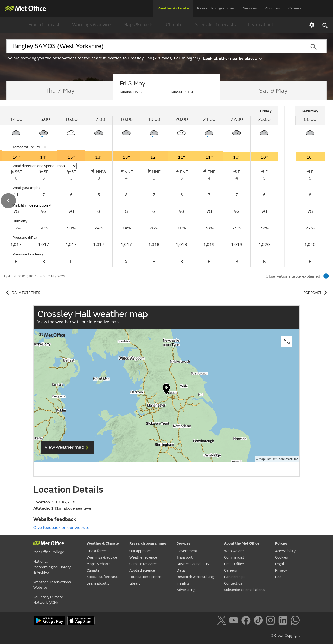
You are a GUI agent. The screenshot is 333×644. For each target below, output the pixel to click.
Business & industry (193, 564)
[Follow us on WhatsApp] (295, 621)
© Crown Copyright (285, 636)
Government (187, 551)
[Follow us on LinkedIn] (284, 621)
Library (135, 583)
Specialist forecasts (215, 25)
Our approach (140, 551)
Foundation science (145, 577)
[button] (325, 25)
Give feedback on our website (61, 528)
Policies (281, 543)
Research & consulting (195, 577)
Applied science (142, 570)
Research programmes (216, 8)
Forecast (316, 293)
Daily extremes (22, 293)
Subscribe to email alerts (245, 590)
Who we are (234, 551)
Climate (174, 25)
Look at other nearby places (232, 58)
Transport (185, 557)
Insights (183, 583)
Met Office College (49, 552)
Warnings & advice (91, 25)
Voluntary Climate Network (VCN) (48, 600)
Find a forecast (44, 25)
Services (250, 8)
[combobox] (153, 46)
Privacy (281, 570)
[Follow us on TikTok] (259, 621)
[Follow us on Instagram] (271, 621)
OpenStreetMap (287, 459)
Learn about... (262, 25)
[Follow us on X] (223, 621)
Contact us (233, 583)
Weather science (143, 557)
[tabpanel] (310, 186)
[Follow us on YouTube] (235, 621)
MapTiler (265, 459)
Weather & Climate (103, 543)
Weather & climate (173, 8)
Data (181, 570)
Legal (280, 564)
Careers (295, 8)
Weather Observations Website (52, 585)
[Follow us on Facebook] (247, 621)
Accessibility (285, 551)
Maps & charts (138, 25)
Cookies (281, 557)
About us (273, 8)
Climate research (143, 564)
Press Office (234, 564)
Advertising (186, 590)
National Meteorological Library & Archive (52, 567)
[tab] (60, 91)
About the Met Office (242, 543)
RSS (278, 577)
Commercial (234, 557)
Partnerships (235, 577)
